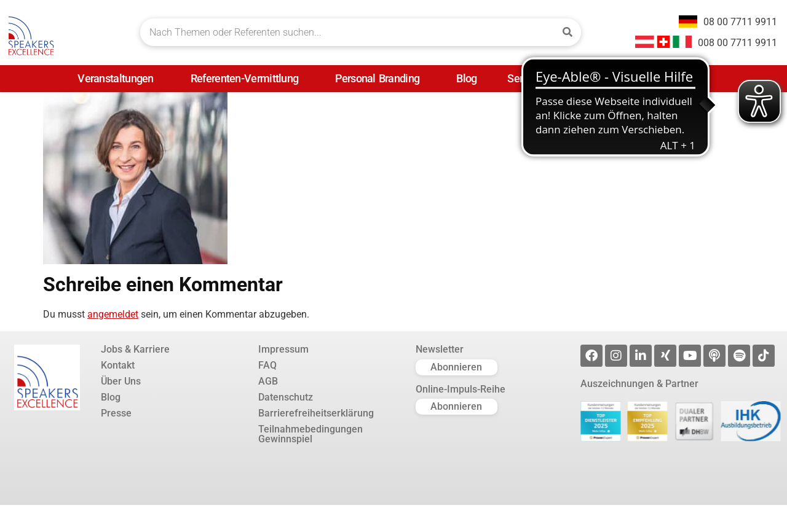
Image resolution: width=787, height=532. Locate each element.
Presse (594, 78)
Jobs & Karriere (135, 350)
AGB (268, 381)
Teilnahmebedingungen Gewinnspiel (310, 434)
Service (527, 78)
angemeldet (113, 314)
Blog (466, 78)
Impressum (283, 350)
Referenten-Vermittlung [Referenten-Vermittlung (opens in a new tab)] (248, 78)
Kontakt (118, 366)
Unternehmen (674, 78)
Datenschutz (286, 397)
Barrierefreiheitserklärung (316, 413)
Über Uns (121, 381)
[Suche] (567, 32)
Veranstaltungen (119, 78)
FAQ (267, 366)
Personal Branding (380, 78)
